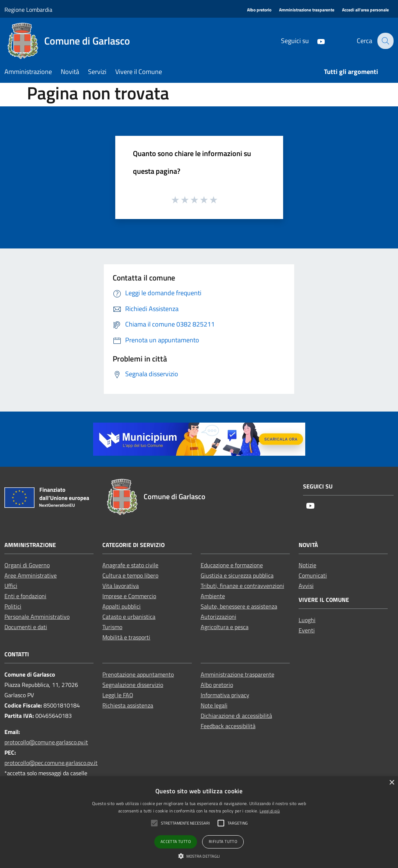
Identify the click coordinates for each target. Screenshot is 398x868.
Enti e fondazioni (25, 596)
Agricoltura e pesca (225, 627)
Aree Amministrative (31, 575)
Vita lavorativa (121, 586)
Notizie (307, 565)
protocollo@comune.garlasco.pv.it (46, 742)
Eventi (307, 630)
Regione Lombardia (28, 10)
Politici (13, 606)
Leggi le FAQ (118, 695)
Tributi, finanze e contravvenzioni (242, 586)
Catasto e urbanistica (129, 617)
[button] (199, 856)
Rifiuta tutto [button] (223, 841)
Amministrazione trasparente (237, 674)
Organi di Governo (27, 565)
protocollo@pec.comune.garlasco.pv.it (51, 763)
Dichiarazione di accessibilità (236, 716)
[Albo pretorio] (259, 10)
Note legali (214, 705)
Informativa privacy (225, 695)
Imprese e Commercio (129, 596)
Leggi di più (270, 811)
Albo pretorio (217, 685)
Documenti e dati (26, 627)
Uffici (11, 586)
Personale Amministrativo (37, 617)
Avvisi (306, 586)
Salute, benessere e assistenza (239, 606)
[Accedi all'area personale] (365, 10)
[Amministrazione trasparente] (307, 10)
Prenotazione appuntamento (138, 674)
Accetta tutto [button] (176, 841)
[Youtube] (316, 41)
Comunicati (313, 575)
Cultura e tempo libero (130, 575)
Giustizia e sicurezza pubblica (237, 575)
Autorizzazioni (219, 617)
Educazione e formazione (232, 565)
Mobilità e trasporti (126, 637)
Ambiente (213, 596)
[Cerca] (385, 41)
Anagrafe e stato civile (130, 565)
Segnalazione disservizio (133, 685)
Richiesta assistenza (128, 705)
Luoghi (307, 620)
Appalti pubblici (121, 606)
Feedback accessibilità (228, 726)
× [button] (392, 783)
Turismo (112, 627)
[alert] (199, 822)
